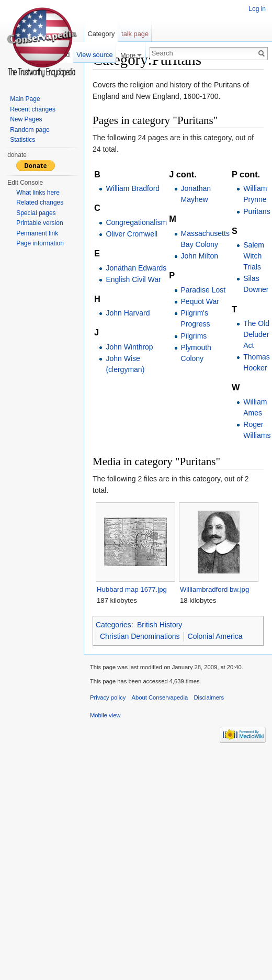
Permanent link (37, 233)
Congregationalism (136, 222)
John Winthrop (129, 347)
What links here (38, 193)
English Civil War (133, 279)
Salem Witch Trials (254, 256)
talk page (135, 34)
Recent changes (33, 109)
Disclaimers (209, 697)
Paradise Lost (203, 290)
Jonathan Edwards (136, 268)
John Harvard (128, 313)
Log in (257, 9)
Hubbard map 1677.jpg (132, 589)
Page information (40, 243)
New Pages (26, 119)
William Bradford (133, 188)
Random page (30, 130)
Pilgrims (194, 336)
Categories (114, 625)
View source (94, 55)
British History (160, 625)
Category (101, 34)
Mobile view (105, 715)
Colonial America (215, 636)
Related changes (40, 202)
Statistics (22, 140)
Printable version (39, 223)
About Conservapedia (160, 697)
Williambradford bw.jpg (214, 589)
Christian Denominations (140, 636)
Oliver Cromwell (132, 234)
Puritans (257, 211)
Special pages (36, 213)
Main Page (25, 99)
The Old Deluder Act (256, 334)
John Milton (200, 256)
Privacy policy (108, 697)
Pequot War (200, 301)
